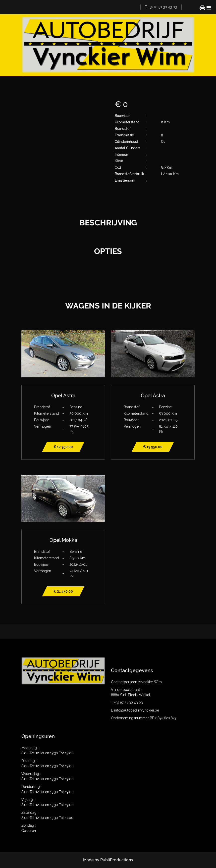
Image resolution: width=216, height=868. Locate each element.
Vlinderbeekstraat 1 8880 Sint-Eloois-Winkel (131, 692)
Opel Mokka (63, 540)
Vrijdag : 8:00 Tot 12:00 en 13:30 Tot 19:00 (48, 802)
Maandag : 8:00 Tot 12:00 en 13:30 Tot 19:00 (48, 750)
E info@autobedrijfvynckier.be (135, 710)
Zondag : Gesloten (29, 828)
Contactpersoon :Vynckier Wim (136, 682)
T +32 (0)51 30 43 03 (161, 7)
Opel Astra (63, 396)
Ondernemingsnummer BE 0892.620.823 (144, 718)
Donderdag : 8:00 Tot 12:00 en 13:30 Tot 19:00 (48, 789)
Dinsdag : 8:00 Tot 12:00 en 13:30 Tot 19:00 (48, 763)
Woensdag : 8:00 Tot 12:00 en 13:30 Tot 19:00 (48, 776)
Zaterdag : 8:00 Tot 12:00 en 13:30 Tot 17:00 (47, 815)
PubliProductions (117, 860)
